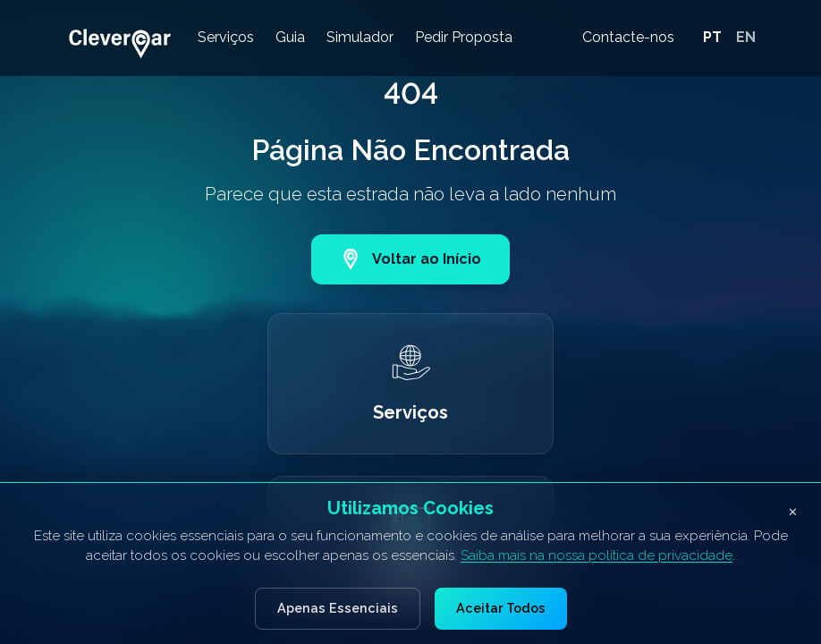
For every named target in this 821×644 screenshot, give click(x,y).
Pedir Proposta (464, 37)
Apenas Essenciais (338, 608)
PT (712, 37)
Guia (290, 37)
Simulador (360, 37)
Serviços (226, 37)
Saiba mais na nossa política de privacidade (597, 555)
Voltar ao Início (410, 259)
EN (746, 37)
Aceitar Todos (501, 608)
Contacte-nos (628, 37)
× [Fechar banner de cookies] (793, 510)
